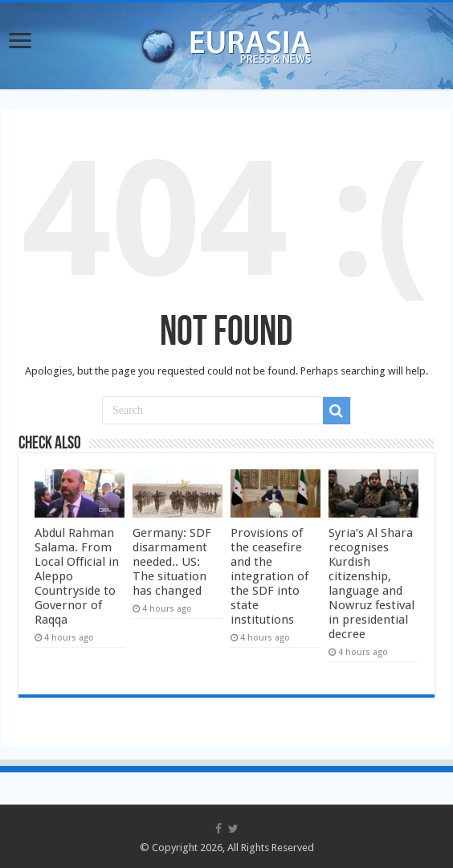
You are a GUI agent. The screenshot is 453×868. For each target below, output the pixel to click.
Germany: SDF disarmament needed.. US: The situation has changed (172, 562)
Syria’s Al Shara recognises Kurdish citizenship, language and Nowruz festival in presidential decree (371, 583)
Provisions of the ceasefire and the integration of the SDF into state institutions (269, 576)
